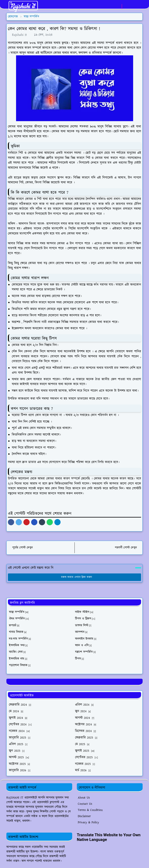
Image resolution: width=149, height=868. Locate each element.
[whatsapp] (118, 7)
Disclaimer (84, 816)
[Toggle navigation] (139, 6)
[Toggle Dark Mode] (126, 6)
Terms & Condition (90, 810)
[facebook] (111, 7)
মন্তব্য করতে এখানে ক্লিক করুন (75, 577)
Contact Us (85, 804)
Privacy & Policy (88, 822)
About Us (84, 798)
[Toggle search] (133, 6)
